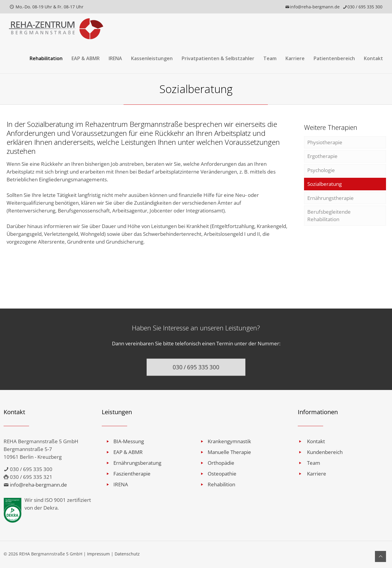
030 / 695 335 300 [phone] (365, 7)
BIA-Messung (129, 441)
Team (314, 463)
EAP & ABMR (128, 452)
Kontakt (316, 441)
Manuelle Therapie (229, 452)
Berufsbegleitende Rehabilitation (329, 217)
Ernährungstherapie (331, 199)
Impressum (98, 554)
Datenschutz (127, 554)
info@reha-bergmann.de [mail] (315, 7)
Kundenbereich (325, 452)
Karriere (317, 474)
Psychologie (321, 170)
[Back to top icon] (380, 556)
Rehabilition (221, 484)
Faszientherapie (132, 474)
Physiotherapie (325, 142)
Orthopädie (221, 463)
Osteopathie (222, 474)
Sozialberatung (325, 184)
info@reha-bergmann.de (38, 485)
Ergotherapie (322, 156)
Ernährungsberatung (137, 463)
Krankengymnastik (229, 441)
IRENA (121, 484)
